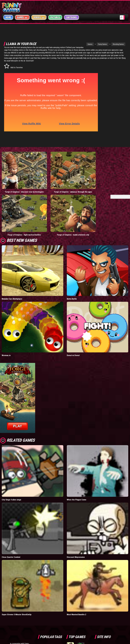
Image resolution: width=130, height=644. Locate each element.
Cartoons (71, 17)
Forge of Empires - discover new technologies (16, 172)
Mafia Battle (72, 242)
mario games (54, 589)
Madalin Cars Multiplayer (12, 242)
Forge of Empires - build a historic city (114, 172)
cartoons (56, 599)
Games (76, 44)
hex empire (56, 604)
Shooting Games (104, 44)
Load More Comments (120, 178)
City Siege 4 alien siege (11, 442)
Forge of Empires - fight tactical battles (81, 172)
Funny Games (89, 44)
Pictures (55, 17)
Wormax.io (6, 298)
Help (101, 600)
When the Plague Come (77, 442)
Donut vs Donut (73, 298)
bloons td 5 (44, 604)
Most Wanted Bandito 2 (76, 557)
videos (43, 589)
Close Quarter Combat (11, 500)
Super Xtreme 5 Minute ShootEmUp (17, 557)
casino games (45, 594)
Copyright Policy (106, 589)
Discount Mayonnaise (76, 500)
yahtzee (57, 594)
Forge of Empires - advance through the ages (49, 172)
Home (8, 17)
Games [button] (22, 17)
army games (44, 599)
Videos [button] (39, 17)
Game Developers (106, 605)
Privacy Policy (105, 594)
